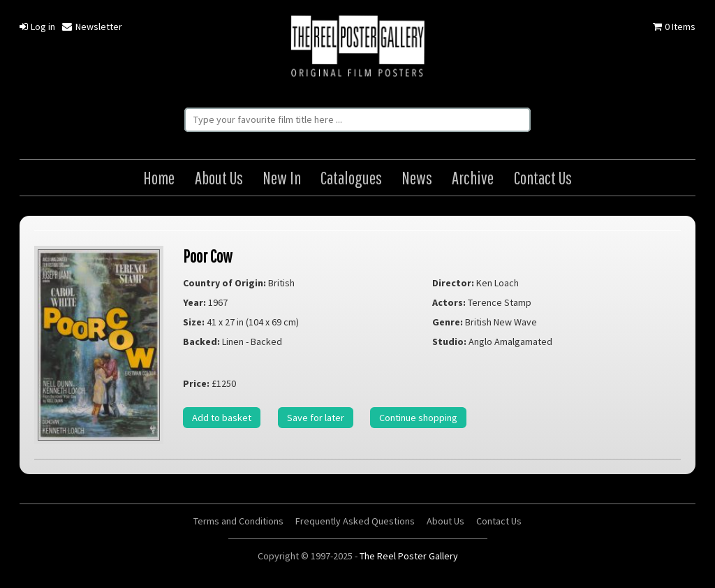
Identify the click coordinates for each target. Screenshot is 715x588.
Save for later (316, 418)
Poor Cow (208, 256)
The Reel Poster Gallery (357, 47)
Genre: (448, 322)
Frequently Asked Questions (355, 521)
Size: (194, 322)
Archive (473, 178)
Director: (453, 283)
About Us (219, 178)
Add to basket (222, 418)
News (417, 178)
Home (159, 178)
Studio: (449, 341)
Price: (196, 383)
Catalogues (351, 178)
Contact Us (543, 178)
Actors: (449, 302)
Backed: (201, 341)
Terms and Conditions (238, 521)
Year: (194, 302)
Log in (37, 27)
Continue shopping (418, 418)
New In (282, 178)
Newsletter (92, 27)
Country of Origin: (224, 283)
